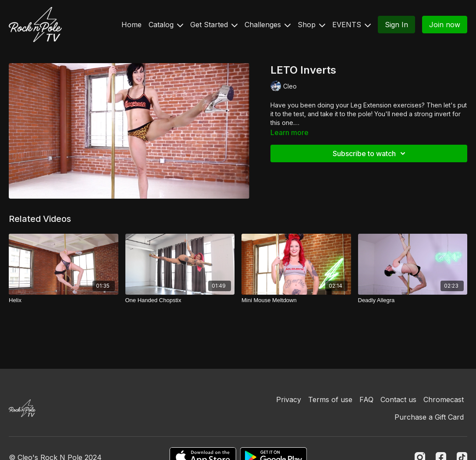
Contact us (398, 399)
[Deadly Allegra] (413, 300)
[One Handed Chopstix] (180, 300)
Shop (311, 25)
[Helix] (64, 300)
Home (131, 25)
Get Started (214, 25)
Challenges (268, 25)
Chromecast (444, 399)
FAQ (366, 399)
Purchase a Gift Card (429, 417)
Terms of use (330, 399)
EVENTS (352, 25)
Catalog (166, 25)
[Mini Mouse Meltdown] (296, 300)
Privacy (289, 399)
